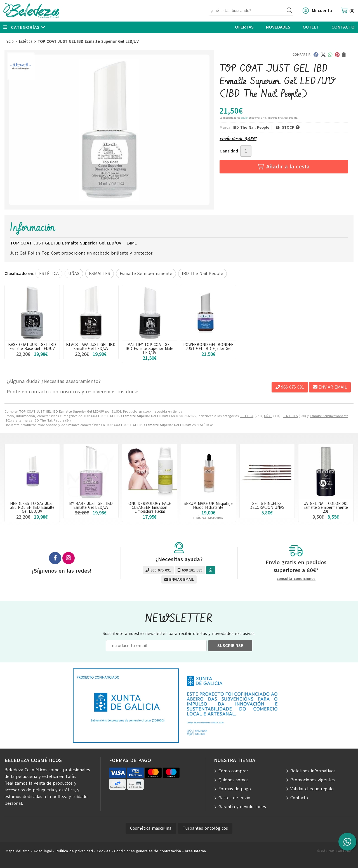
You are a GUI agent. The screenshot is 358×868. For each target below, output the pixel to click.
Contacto (299, 798)
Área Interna (195, 851)
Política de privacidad (74, 851)
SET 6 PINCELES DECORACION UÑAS (267, 505)
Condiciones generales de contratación (148, 851)
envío (244, 118)
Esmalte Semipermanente (329, 416)
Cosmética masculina (151, 828)
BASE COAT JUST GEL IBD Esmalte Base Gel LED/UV (32, 347)
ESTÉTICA (247, 416)
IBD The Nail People (49, 420)
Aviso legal (43, 851)
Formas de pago (235, 789)
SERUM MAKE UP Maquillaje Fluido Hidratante (208, 505)
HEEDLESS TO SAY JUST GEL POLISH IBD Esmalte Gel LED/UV (32, 508)
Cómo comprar (233, 771)
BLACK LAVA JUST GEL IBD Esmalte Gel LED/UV (91, 347)
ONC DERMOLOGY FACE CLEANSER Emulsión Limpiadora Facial (150, 508)
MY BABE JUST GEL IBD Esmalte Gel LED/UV (91, 505)
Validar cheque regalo (312, 789)
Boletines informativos (313, 771)
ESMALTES (290, 416)
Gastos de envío (234, 798)
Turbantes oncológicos (205, 828)
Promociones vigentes (313, 780)
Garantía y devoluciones (242, 807)
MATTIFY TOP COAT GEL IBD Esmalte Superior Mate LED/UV (149, 349)
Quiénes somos (234, 780)
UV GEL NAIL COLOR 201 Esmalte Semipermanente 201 (326, 508)
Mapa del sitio (18, 851)
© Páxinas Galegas (335, 851)
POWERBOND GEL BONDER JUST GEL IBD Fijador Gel (208, 347)
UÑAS (268, 416)
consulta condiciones (296, 579)
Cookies (103, 851)
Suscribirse (230, 646)
